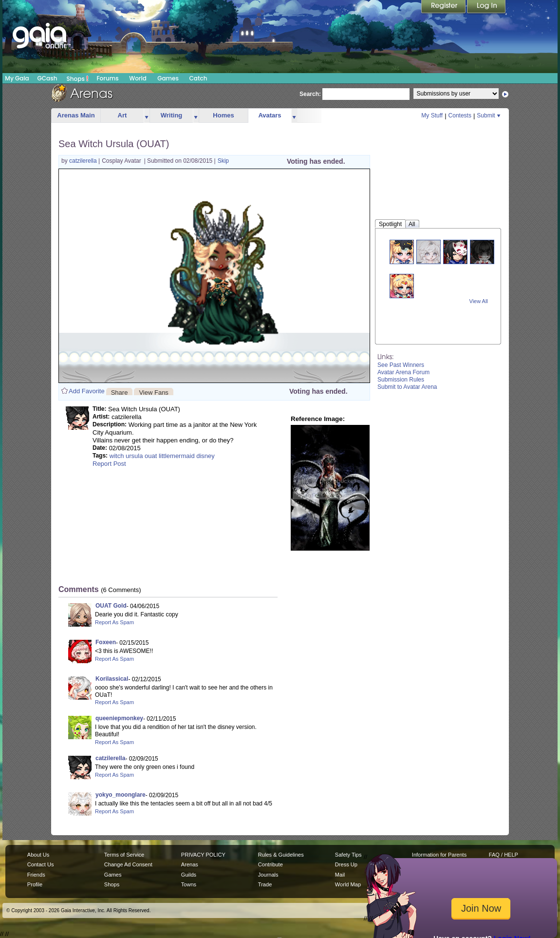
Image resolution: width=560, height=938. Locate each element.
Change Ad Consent (128, 864)
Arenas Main (76, 115)
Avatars (270, 115)
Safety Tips (348, 855)
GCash (47, 78)
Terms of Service (124, 855)
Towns (189, 884)
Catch (198, 78)
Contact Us (41, 864)
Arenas (190, 864)
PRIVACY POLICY (203, 855)
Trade (265, 884)
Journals (268, 875)
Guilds (189, 875)
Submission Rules (401, 380)
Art (122, 115)
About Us (38, 855)
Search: (310, 94)
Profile (35, 884)
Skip (223, 161)
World (138, 78)
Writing (172, 115)
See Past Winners (401, 365)
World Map (348, 884)
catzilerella (84, 161)
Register (444, 7)
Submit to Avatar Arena (407, 387)
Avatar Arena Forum (403, 372)
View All (479, 301)
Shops (78, 78)
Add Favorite (87, 391)
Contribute (271, 864)
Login (486, 7)
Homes (223, 115)
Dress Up (346, 864)
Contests (460, 115)
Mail (340, 875)
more (147, 116)
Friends (36, 875)
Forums (107, 78)
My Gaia (17, 78)
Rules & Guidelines (281, 855)
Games (168, 78)
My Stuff (432, 115)
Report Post (109, 464)
